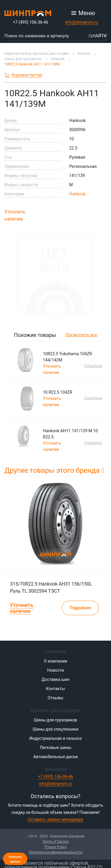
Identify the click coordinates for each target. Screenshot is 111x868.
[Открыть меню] (83, 13)
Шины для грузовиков (55, 720)
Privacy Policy (56, 847)
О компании (55, 661)
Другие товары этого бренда (54, 470)
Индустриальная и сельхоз (55, 738)
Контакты (55, 689)
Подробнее (93, 366)
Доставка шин (55, 679)
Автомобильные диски (55, 757)
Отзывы (55, 698)
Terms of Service (56, 842)
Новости (55, 670)
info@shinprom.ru (82, 22)
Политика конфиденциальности (55, 852)
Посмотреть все (81, 335)
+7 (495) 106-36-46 (31, 22)
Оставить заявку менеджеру (55, 819)
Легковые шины (55, 748)
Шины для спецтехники (55, 729)
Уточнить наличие (15, 215)
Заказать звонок (15, 859)
